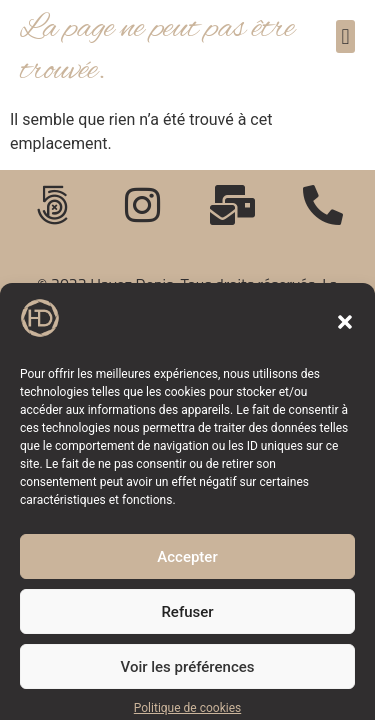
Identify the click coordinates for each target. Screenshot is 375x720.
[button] (345, 331)
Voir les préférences (188, 676)
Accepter (187, 566)
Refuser (187, 621)
